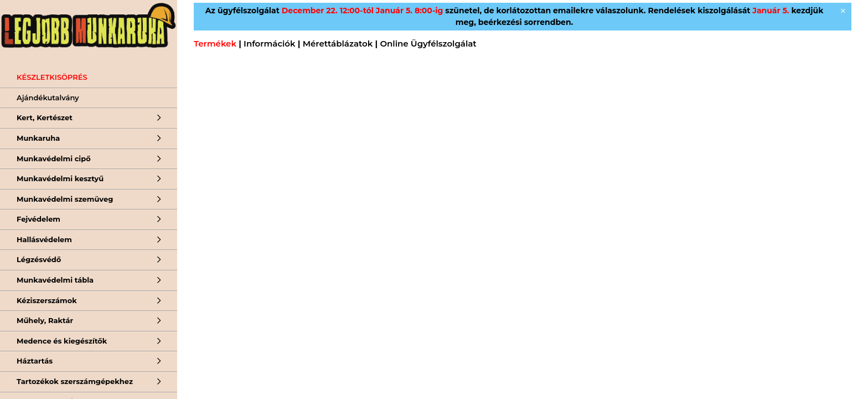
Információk (269, 44)
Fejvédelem (38, 219)
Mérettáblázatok (338, 44)
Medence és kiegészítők (62, 341)
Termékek (215, 44)
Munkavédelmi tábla (55, 280)
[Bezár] (843, 11)
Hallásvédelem (44, 239)
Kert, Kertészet (45, 117)
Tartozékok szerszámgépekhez (75, 381)
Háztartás (35, 361)
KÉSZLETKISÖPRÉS (52, 77)
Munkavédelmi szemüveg (65, 199)
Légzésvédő (39, 259)
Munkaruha (38, 138)
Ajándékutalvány (48, 98)
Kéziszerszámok (47, 300)
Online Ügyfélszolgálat (428, 44)
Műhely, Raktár (45, 320)
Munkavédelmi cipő (54, 158)
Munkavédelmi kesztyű (60, 178)
